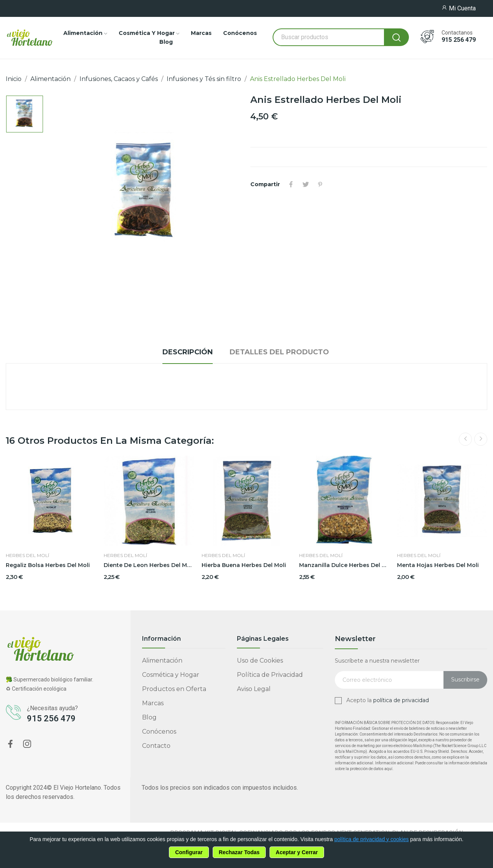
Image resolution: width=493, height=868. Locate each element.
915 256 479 (459, 40)
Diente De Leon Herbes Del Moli (149, 565)
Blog (149, 717)
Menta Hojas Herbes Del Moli (438, 565)
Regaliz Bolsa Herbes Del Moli (48, 565)
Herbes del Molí (27, 556)
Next (481, 439)
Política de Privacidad (270, 675)
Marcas (153, 703)
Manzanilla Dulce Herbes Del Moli (344, 565)
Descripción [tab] (188, 352)
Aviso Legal (254, 689)
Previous (465, 439)
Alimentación (162, 661)
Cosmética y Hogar (171, 675)
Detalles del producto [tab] (279, 352)
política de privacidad (401, 700)
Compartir (291, 184)
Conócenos (159, 732)
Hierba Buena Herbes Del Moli (244, 565)
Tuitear (306, 184)
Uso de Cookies (260, 661)
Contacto (156, 746)
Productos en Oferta (174, 689)
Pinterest (320, 184)
